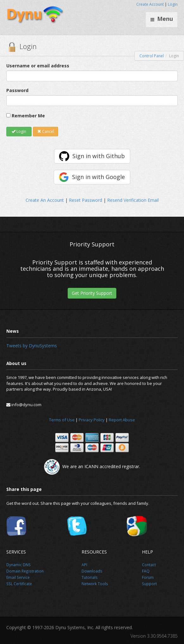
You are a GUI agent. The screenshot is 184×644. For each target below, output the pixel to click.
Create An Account (45, 200)
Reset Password (86, 200)
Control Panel (152, 56)
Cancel (46, 131)
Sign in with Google (98, 177)
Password (17, 90)
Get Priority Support (92, 293)
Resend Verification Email (133, 200)
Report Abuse (122, 420)
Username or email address (38, 66)
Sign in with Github (99, 156)
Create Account (150, 4)
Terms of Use (62, 420)
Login (173, 4)
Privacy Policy (92, 420)
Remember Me (28, 116)
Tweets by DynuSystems (32, 346)
